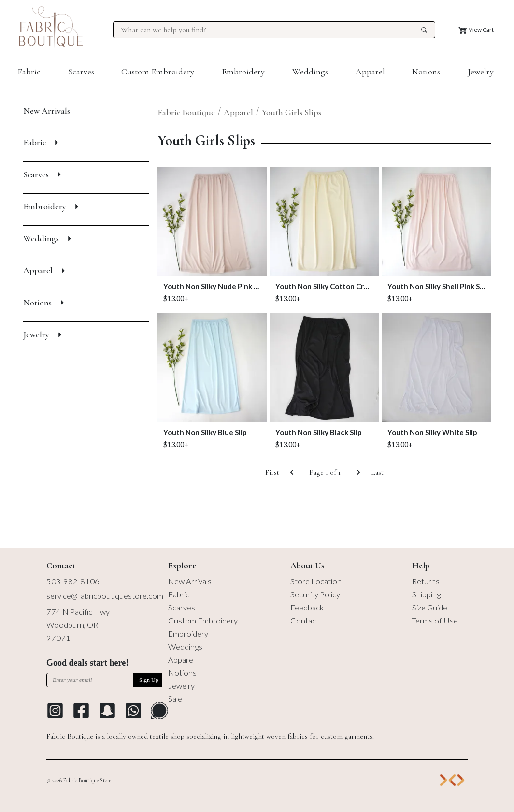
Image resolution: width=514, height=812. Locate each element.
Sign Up (149, 680)
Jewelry (481, 72)
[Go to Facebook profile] (81, 710)
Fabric (29, 72)
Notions (426, 72)
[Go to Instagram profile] (55, 710)
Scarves (81, 72)
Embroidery (243, 72)
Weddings (310, 72)
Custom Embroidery (158, 72)
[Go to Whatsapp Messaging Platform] (133, 710)
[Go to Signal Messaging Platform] (159, 710)
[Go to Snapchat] (107, 710)
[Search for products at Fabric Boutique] (270, 30)
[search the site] (424, 30)
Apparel (370, 72)
